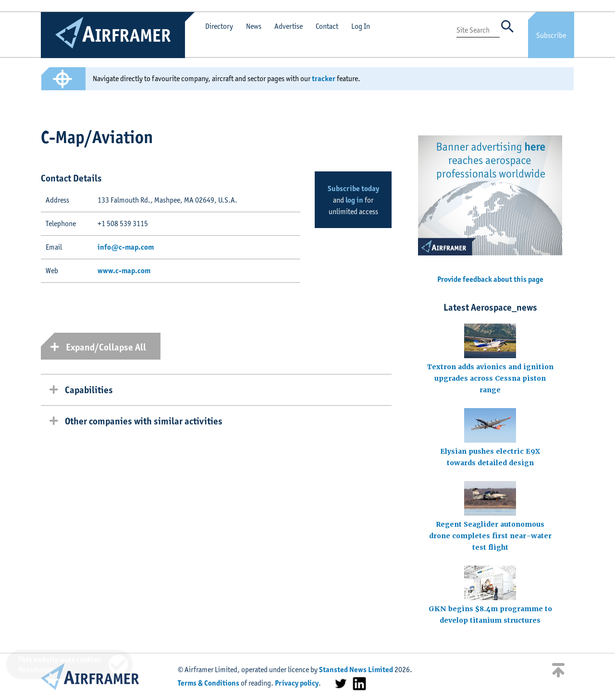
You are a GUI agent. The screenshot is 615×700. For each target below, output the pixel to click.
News (254, 26)
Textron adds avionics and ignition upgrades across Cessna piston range (490, 378)
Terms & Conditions (209, 683)
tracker (324, 78)
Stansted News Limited (356, 670)
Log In (361, 26)
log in (354, 200)
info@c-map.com (126, 247)
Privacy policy (297, 683)
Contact (327, 26)
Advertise (289, 26)
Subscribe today (353, 188)
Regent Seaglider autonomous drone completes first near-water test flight (490, 536)
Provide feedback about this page (490, 279)
